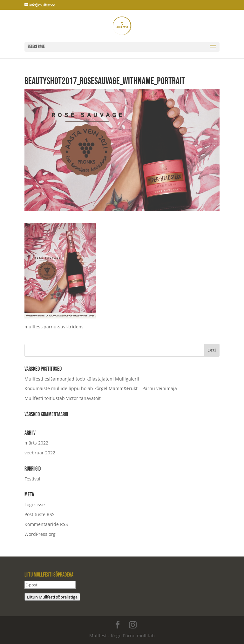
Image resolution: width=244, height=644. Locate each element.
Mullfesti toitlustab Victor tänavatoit (63, 398)
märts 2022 (36, 443)
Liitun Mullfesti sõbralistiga (52, 597)
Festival (32, 479)
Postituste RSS (40, 514)
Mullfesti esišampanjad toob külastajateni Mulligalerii (82, 379)
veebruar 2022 (40, 453)
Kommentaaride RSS (46, 524)
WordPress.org (40, 534)
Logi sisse (35, 504)
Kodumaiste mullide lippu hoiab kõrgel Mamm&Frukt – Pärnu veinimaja (101, 388)
